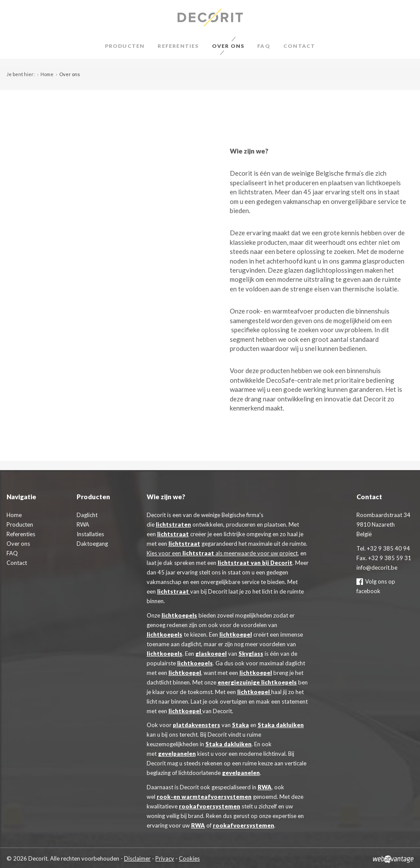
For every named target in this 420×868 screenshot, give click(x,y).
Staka (240, 725)
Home (47, 74)
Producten (125, 46)
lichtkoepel (236, 634)
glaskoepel (211, 654)
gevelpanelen (177, 754)
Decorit (210, 17)
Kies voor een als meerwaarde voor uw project (222, 553)
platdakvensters (197, 725)
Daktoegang (92, 544)
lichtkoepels (179, 615)
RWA (265, 787)
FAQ (264, 46)
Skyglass (251, 654)
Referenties (178, 46)
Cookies (189, 858)
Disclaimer (137, 858)
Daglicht (87, 515)
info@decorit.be (377, 568)
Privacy (165, 858)
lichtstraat (173, 534)
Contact (299, 46)
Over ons (228, 46)
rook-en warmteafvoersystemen (204, 797)
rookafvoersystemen (210, 806)
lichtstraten (173, 524)
